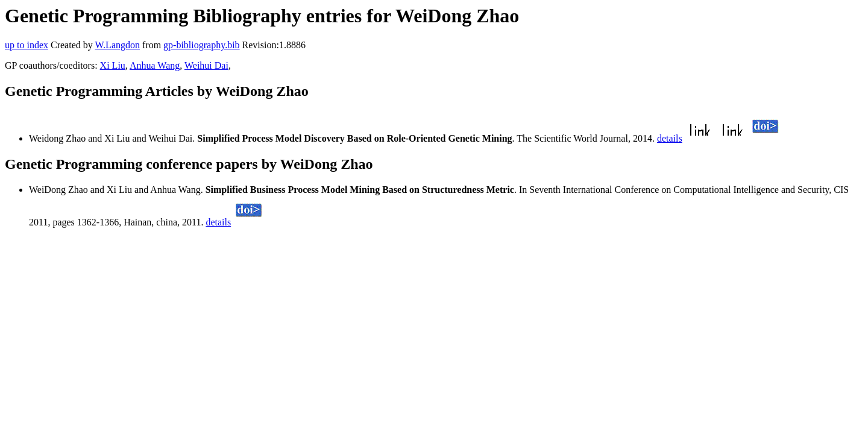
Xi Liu (113, 65)
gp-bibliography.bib (202, 45)
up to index (27, 45)
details (670, 138)
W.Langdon (117, 45)
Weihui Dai (206, 65)
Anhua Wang (155, 65)
